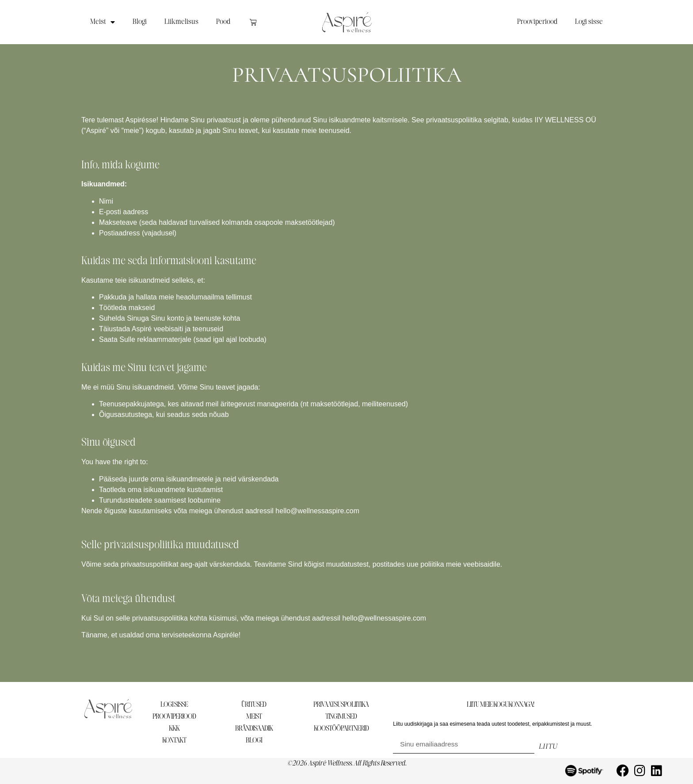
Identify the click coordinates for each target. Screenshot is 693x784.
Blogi (140, 22)
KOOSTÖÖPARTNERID (341, 729)
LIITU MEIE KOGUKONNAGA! (500, 705)
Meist (103, 22)
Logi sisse (589, 22)
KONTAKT (174, 740)
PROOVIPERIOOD (174, 717)
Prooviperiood (537, 22)
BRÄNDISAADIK (254, 729)
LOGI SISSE (174, 705)
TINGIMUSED (341, 717)
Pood (223, 22)
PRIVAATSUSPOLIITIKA (341, 705)
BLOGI (254, 740)
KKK (174, 729)
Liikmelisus (181, 22)
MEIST (254, 717)
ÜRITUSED (254, 705)
